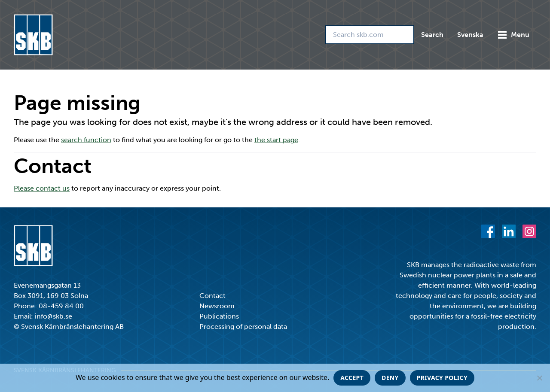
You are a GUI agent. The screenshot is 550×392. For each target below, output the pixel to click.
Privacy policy (442, 378)
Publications (219, 316)
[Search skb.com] (370, 35)
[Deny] (539, 378)
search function (86, 140)
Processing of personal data (243, 327)
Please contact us (42, 188)
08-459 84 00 (61, 306)
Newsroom (217, 306)
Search (432, 35)
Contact (212, 296)
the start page (276, 140)
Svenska (470, 35)
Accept (352, 378)
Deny (390, 378)
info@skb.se (53, 316)
